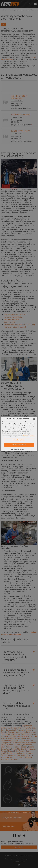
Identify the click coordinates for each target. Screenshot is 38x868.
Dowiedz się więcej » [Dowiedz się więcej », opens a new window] (29, 436)
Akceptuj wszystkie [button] (19, 445)
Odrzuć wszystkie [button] (19, 440)
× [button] (35, 421)
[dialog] (19, 434)
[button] (19, 449)
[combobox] (34, 419)
